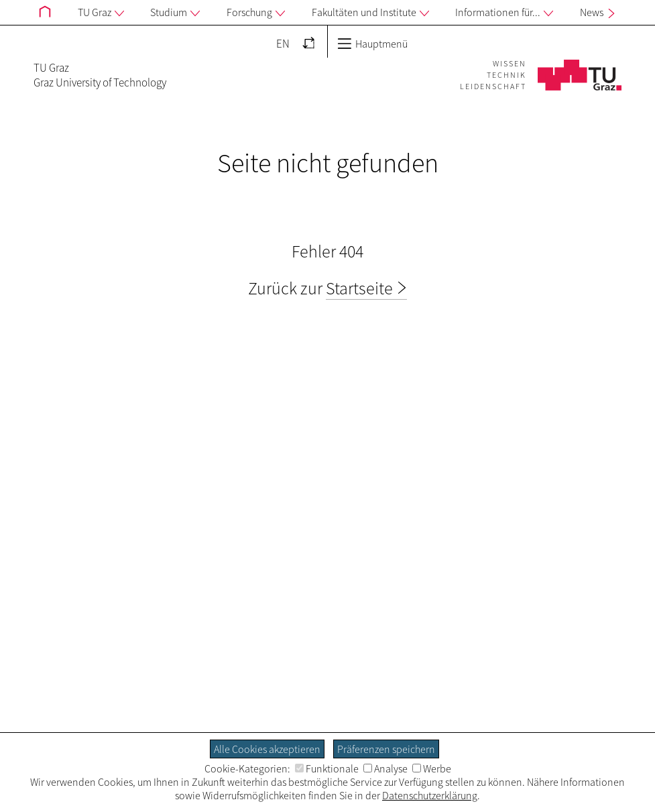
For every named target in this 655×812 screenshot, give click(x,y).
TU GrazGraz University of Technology (100, 75)
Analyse (385, 768)
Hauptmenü (372, 44)
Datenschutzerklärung (430, 795)
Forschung (256, 13)
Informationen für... (504, 13)
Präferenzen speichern (386, 749)
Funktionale (327, 768)
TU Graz (101, 13)
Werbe (432, 768)
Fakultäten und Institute (370, 13)
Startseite (359, 288)
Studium (175, 13)
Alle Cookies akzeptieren (267, 749)
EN (283, 44)
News (599, 12)
